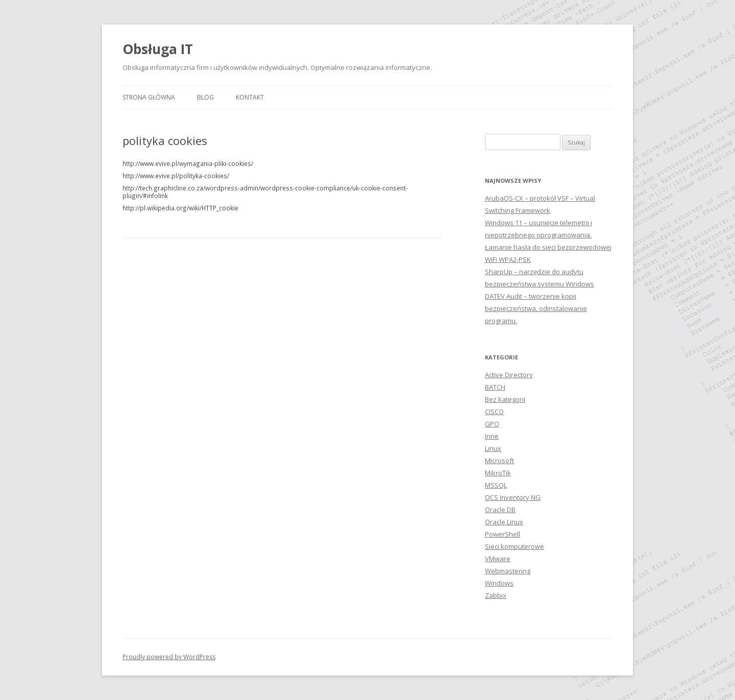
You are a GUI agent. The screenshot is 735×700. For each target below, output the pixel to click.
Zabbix (496, 595)
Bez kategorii (505, 399)
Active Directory (509, 375)
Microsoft (499, 461)
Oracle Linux (504, 522)
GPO (492, 424)
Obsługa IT (158, 49)
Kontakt (250, 97)
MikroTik (498, 473)
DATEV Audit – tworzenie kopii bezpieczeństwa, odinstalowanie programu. (536, 308)
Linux (493, 448)
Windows (499, 583)
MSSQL (496, 485)
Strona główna (149, 97)
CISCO (494, 412)
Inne (492, 436)
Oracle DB (500, 510)
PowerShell (503, 534)
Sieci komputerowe (514, 546)
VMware (498, 559)
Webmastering (508, 571)
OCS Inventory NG (513, 497)
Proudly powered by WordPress (169, 657)
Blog (205, 97)
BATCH (495, 387)
